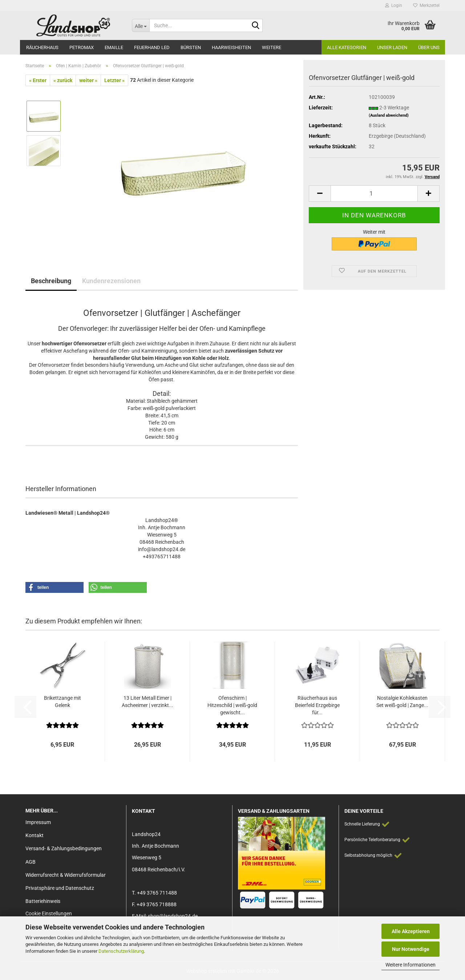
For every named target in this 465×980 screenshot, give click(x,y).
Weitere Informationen (411, 965)
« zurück (63, 80)
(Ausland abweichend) (389, 115)
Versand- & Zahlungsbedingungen (64, 848)
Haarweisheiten (231, 47)
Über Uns (429, 47)
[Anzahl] (374, 194)
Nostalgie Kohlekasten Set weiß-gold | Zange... (402, 702)
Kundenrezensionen (111, 281)
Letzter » (114, 80)
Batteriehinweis (43, 901)
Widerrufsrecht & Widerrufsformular (66, 875)
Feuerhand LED (152, 47)
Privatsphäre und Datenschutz (60, 888)
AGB (31, 862)
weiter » (88, 80)
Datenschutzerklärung (121, 951)
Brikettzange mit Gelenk (62, 702)
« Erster (38, 80)
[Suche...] (141, 25)
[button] (320, 194)
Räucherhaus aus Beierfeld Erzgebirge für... (317, 705)
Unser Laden (392, 47)
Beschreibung (51, 281)
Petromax (82, 47)
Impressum (38, 822)
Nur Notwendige (411, 949)
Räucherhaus (42, 47)
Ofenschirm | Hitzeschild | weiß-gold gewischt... (232, 705)
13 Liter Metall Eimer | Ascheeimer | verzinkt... (147, 702)
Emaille (114, 47)
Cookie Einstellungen (49, 913)
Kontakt (35, 835)
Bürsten (191, 47)
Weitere (272, 47)
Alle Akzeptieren (411, 931)
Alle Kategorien (347, 47)
